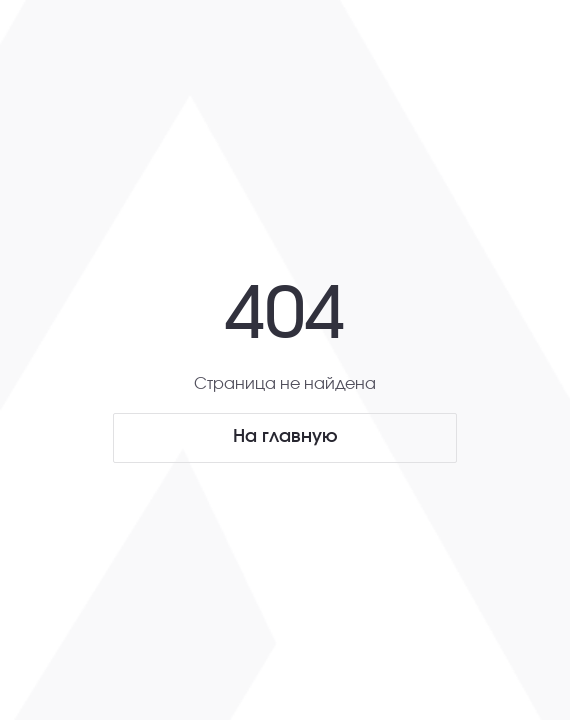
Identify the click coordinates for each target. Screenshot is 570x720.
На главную (285, 437)
